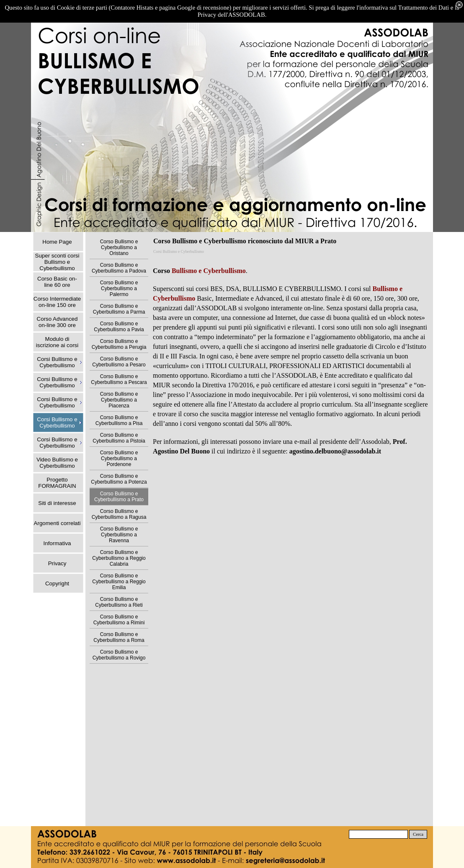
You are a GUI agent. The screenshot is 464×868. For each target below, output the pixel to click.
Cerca (418, 834)
